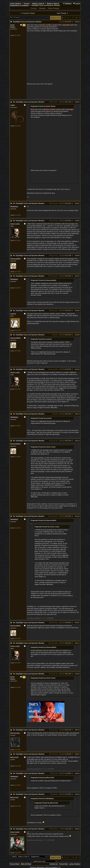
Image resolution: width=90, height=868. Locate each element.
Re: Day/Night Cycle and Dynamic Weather (29, 102)
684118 (78, 441)
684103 (78, 369)
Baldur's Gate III (38, 3)
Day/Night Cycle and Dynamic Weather (27, 22)
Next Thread (63, 13)
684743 (78, 730)
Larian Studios (16, 3)
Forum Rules (15, 864)
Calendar (42, 8)
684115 (78, 414)
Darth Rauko (54, 102)
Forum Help (63, 864)
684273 (78, 643)
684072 (78, 276)
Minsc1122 (54, 773)
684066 (78, 256)
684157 (78, 623)
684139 (78, 516)
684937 (78, 754)
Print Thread (14, 17)
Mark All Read (26, 864)
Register (67, 3)
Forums (27, 3)
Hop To (14, 857)
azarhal (55, 335)
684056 (78, 221)
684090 (78, 311)
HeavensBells (53, 276)
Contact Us (54, 864)
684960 (78, 794)
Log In (76, 3)
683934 (78, 22)
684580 (78, 674)
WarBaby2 (54, 794)
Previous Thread (27, 13)
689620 (78, 829)
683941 (78, 203)
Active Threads (54, 8)
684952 (78, 773)
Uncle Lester (54, 441)
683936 (78, 102)
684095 (78, 335)
